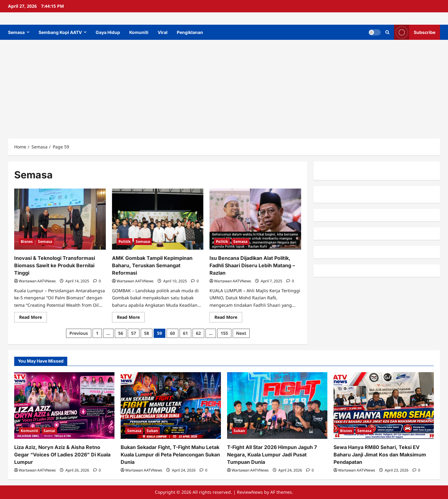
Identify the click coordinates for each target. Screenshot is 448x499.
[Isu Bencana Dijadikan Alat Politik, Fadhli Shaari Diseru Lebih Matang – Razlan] (255, 219)
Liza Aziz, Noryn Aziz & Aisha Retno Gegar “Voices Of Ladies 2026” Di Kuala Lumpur (62, 455)
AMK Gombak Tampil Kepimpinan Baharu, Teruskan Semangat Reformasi (152, 265)
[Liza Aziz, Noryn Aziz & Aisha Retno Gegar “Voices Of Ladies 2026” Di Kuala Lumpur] (64, 406)
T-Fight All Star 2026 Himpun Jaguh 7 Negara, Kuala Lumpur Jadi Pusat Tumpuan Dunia (272, 455)
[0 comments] (97, 281)
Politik (124, 241)
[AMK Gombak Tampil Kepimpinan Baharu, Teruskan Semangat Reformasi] (158, 219)
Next (241, 333)
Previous (79, 333)
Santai (49, 431)
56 (121, 333)
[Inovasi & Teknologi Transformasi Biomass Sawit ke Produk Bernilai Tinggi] (60, 219)
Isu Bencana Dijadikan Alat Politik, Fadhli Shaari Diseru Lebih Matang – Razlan (252, 265)
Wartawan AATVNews (37, 281)
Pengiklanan (190, 32)
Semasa (16, 32)
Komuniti (139, 32)
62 (198, 333)
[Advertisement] (224, 86)
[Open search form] (387, 32)
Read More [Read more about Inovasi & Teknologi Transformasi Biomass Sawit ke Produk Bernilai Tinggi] (33, 318)
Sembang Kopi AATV (60, 32)
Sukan (152, 431)
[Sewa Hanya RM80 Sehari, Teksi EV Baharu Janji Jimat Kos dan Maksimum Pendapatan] (384, 406)
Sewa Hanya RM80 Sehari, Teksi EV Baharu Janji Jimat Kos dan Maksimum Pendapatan (380, 455)
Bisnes (27, 241)
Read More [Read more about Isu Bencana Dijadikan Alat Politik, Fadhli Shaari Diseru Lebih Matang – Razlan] (228, 318)
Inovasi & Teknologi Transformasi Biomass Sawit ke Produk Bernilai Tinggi (55, 265)
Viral (163, 32)
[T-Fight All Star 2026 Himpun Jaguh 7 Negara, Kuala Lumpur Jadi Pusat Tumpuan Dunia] (277, 406)
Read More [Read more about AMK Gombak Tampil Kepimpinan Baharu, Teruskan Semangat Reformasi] (131, 318)
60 (172, 333)
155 (224, 333)
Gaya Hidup (108, 32)
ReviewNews (250, 492)
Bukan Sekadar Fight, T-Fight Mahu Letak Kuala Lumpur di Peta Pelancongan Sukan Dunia (170, 455)
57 (134, 333)
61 (185, 333)
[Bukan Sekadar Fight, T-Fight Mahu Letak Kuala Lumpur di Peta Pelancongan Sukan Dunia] (171, 406)
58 (147, 333)
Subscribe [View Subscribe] (415, 32)
